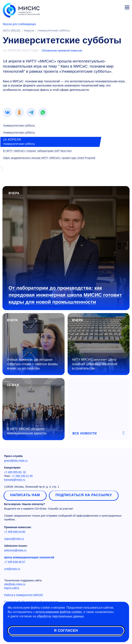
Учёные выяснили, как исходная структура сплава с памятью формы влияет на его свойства (32, 364)
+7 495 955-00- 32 (15, 472)
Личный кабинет (118, 7)
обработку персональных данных (60, 616)
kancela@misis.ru (15, 480)
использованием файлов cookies (59, 612)
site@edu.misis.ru (15, 584)
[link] (8, 112)
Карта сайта (12, 588)
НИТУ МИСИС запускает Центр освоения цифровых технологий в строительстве (95, 364)
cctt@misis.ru (12, 569)
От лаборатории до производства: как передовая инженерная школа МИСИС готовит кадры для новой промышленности (65, 295)
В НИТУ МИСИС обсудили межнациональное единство (27, 431)
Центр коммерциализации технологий (29, 557)
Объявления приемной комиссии (62, 51)
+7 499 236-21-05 (22, 476)
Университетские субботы (19, 126)
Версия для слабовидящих (19, 24)
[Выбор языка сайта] (109, 6)
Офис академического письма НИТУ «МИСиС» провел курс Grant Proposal (49, 158)
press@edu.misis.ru (16, 461)
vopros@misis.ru (14, 539)
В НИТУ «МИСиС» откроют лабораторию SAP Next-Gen (37, 151)
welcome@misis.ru (15, 550)
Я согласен (66, 631)
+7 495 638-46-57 (15, 562)
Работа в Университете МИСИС (24, 595)
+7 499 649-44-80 (15, 532)
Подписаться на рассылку (84, 495)
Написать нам (25, 495)
